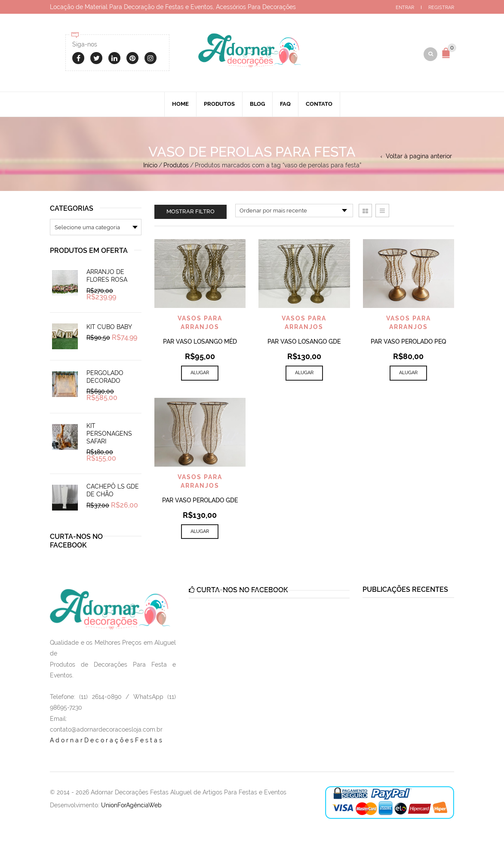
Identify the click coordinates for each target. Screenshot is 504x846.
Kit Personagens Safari (109, 435)
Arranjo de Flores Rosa (107, 277)
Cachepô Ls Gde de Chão (113, 492)
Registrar (441, 8)
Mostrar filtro (191, 212)
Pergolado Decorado (105, 378)
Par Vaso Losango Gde (304, 343)
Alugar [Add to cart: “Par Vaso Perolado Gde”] (200, 532)
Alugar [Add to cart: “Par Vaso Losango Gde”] (304, 374)
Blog (257, 105)
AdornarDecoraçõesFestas (107, 741)
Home (180, 105)
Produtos (219, 105)
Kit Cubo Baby (109, 328)
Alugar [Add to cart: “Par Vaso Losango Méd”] (200, 374)
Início (150, 166)
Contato (319, 105)
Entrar (405, 8)
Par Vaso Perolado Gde (200, 501)
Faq (285, 105)
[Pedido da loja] (294, 212)
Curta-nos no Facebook (76, 542)
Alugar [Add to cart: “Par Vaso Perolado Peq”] (408, 374)
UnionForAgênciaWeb (131, 806)
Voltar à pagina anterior (419, 157)
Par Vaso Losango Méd (200, 343)
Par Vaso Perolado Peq (408, 343)
